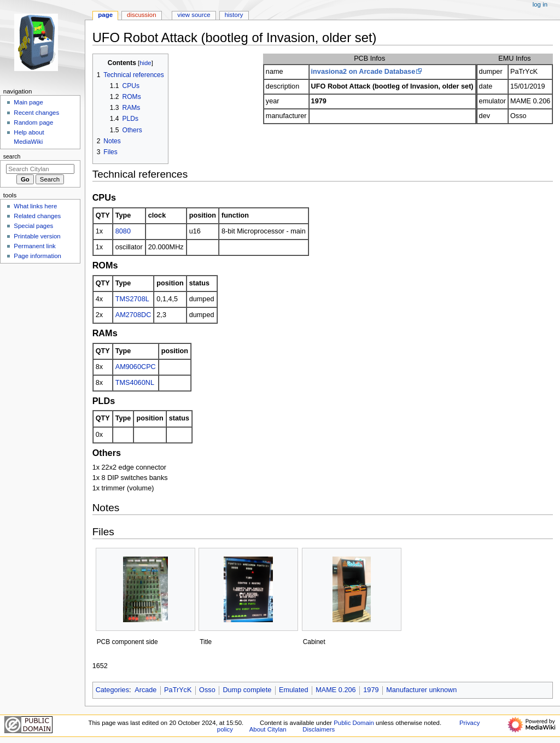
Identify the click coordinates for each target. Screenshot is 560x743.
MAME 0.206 (336, 690)
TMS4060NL (135, 383)
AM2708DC (133, 315)
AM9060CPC (136, 367)
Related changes (37, 216)
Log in (540, 4)
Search (12, 156)
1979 (371, 690)
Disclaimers (319, 729)
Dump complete (247, 690)
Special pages (33, 226)
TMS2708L (132, 299)
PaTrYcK (178, 690)
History (234, 15)
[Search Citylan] (40, 169)
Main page (28, 102)
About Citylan (268, 729)
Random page (33, 122)
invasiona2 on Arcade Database (363, 72)
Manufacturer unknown (421, 690)
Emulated (294, 690)
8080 (123, 231)
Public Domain (354, 723)
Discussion (141, 15)
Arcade (145, 690)
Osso (207, 690)
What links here (35, 206)
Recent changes (36, 113)
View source (194, 15)
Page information (37, 256)
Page (105, 15)
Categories (112, 690)
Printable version (37, 236)
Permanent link (34, 246)
